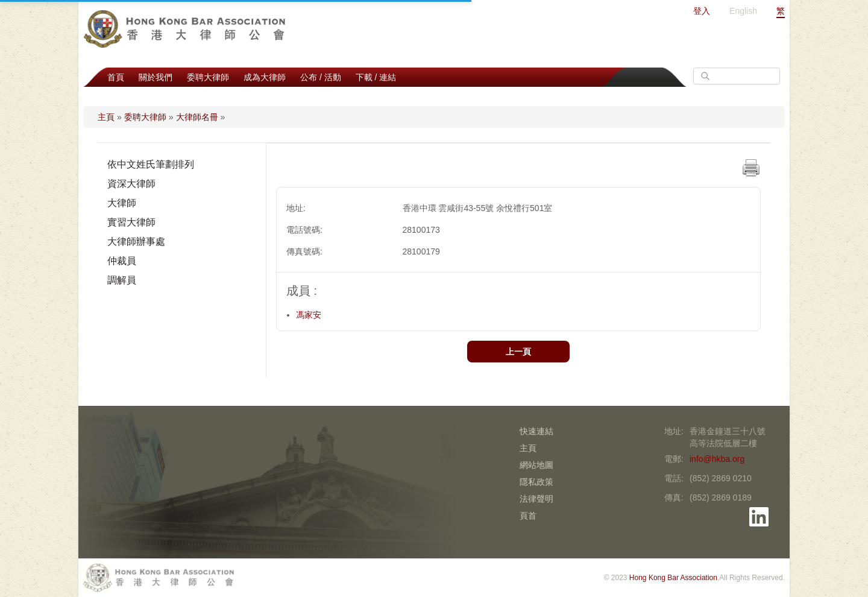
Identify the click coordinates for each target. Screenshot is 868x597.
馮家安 (309, 315)
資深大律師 (131, 184)
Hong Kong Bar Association (673, 578)
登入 (702, 11)
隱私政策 (536, 482)
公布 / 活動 (321, 77)
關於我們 (156, 77)
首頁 (116, 77)
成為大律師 (265, 77)
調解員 (122, 280)
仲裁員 (122, 261)
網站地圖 (536, 465)
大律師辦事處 (136, 242)
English (743, 11)
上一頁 (518, 352)
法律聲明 (536, 499)
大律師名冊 (197, 117)
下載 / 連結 (376, 77)
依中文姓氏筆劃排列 (151, 164)
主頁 (106, 117)
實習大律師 (131, 222)
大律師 (122, 203)
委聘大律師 (208, 77)
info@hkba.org (717, 459)
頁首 (528, 516)
